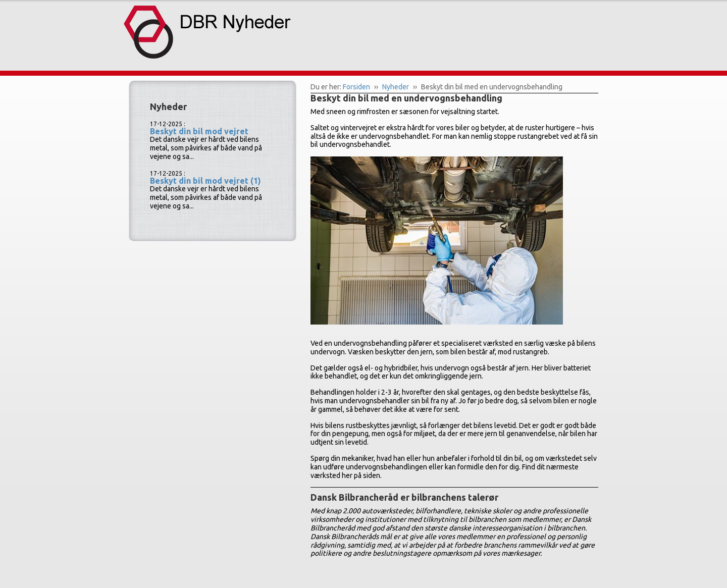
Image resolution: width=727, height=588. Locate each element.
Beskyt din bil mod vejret (199, 131)
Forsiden (356, 87)
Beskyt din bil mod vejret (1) (205, 181)
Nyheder (396, 87)
